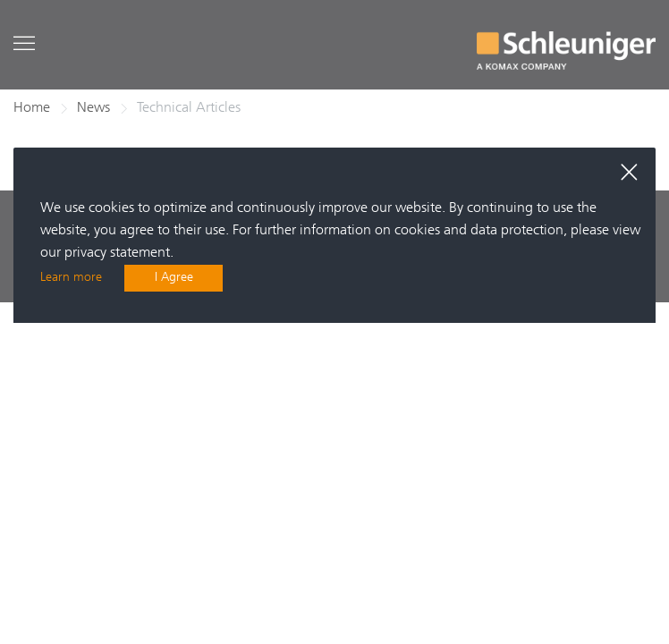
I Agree (174, 278)
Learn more (71, 278)
